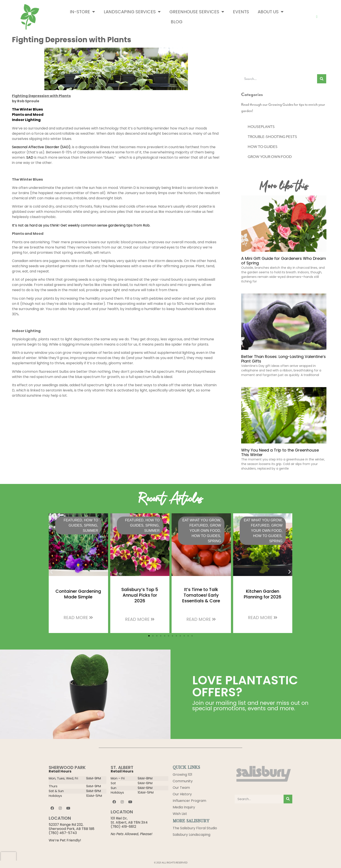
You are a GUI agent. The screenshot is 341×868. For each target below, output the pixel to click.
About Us (271, 12)
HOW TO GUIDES (263, 147)
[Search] (322, 79)
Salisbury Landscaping (191, 835)
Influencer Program (189, 801)
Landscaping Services (132, 12)
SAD (30, 157)
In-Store (82, 12)
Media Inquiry (184, 807)
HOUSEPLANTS (261, 127)
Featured (73, 520)
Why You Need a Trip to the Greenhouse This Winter (280, 452)
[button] (51, 572)
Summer (90, 531)
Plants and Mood (28, 115)
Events (241, 12)
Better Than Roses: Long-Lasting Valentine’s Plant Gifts (283, 359)
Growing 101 (182, 775)
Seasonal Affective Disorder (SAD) (41, 147)
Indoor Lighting (26, 120)
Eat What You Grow (201, 520)
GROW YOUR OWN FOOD (270, 157)
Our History (182, 794)
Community (183, 781)
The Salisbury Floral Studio (195, 828)
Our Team (181, 788)
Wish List (180, 814)
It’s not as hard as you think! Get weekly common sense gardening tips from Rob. (81, 225)
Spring (91, 525)
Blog (177, 22)
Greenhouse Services (197, 12)
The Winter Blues (27, 109)
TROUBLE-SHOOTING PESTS (272, 137)
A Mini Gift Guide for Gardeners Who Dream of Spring (284, 261)
